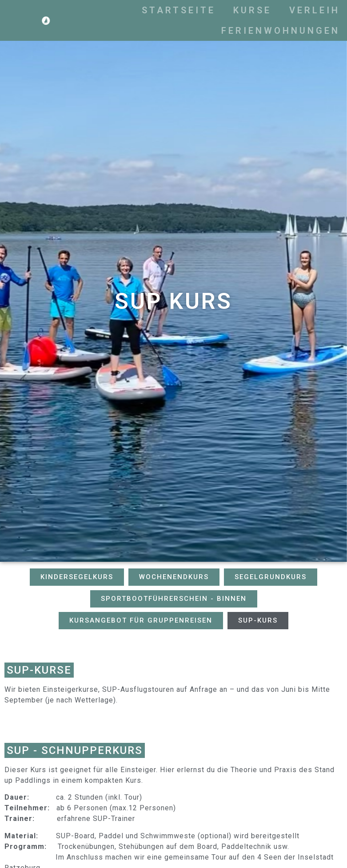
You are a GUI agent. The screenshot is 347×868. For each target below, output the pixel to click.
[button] (77, 577)
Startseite (212, 10)
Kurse (286, 10)
